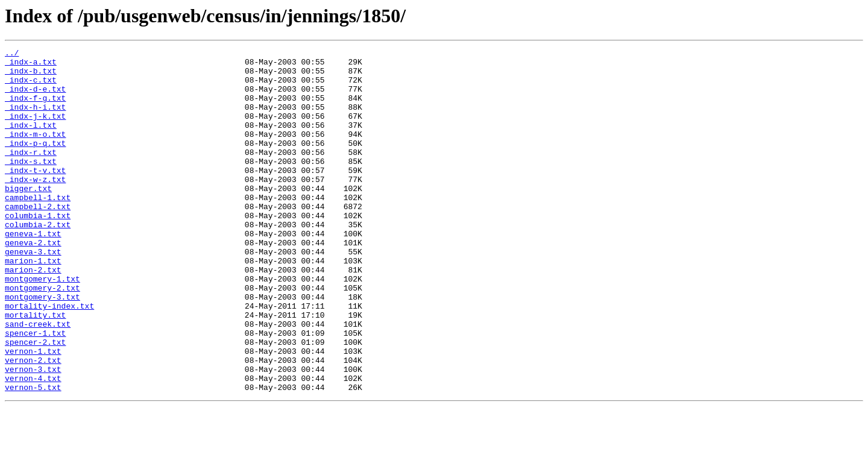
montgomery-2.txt (42, 336)
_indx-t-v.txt (35, 195)
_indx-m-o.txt (35, 152)
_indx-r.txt (31, 174)
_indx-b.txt (31, 76)
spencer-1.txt (35, 391)
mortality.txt (35, 369)
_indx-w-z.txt (35, 206)
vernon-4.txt (33, 445)
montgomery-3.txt (42, 347)
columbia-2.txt (38, 260)
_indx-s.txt (31, 184)
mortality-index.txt (49, 358)
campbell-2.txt (38, 239)
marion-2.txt (33, 315)
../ (12, 54)
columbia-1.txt (38, 250)
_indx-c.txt (31, 87)
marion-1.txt (33, 304)
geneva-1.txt (33, 271)
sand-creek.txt (38, 380)
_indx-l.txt (31, 141)
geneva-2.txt (33, 282)
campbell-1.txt (38, 228)
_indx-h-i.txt (35, 119)
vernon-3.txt (33, 434)
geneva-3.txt (33, 293)
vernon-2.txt (33, 423)
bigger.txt (28, 217)
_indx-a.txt (31, 65)
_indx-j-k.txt (35, 130)
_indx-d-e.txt (35, 98)
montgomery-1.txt (42, 326)
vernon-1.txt (33, 412)
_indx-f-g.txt (35, 109)
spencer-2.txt (35, 401)
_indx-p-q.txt (35, 163)
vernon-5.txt (33, 456)
